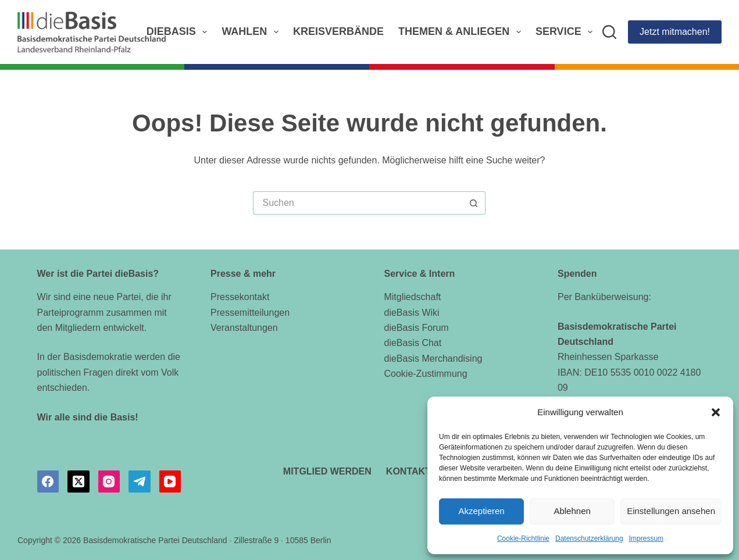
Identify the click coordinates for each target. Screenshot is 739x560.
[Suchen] (609, 32)
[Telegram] (140, 481)
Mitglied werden (327, 471)
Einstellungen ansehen (671, 511)
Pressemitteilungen (250, 313)
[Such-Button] (474, 203)
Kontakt (408, 471)
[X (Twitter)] (78, 481)
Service (566, 32)
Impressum (646, 538)
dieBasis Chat (413, 343)
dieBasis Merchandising (433, 359)
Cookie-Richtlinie (523, 538)
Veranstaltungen (244, 328)
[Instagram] (109, 481)
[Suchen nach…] (358, 203)
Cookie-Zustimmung (425, 374)
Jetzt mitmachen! (675, 32)
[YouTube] (170, 481)
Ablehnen (572, 511)
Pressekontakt (240, 297)
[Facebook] (48, 481)
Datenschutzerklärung (589, 538)
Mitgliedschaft (412, 297)
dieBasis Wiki (411, 313)
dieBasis (179, 32)
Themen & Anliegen (462, 32)
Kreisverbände (338, 31)
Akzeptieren (481, 511)
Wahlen (252, 32)
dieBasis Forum (416, 328)
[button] (716, 412)
